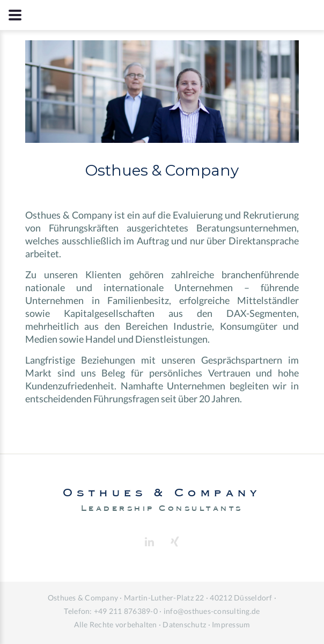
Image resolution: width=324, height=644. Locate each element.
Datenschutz (184, 624)
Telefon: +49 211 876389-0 (111, 611)
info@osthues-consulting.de (212, 611)
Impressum (231, 624)
